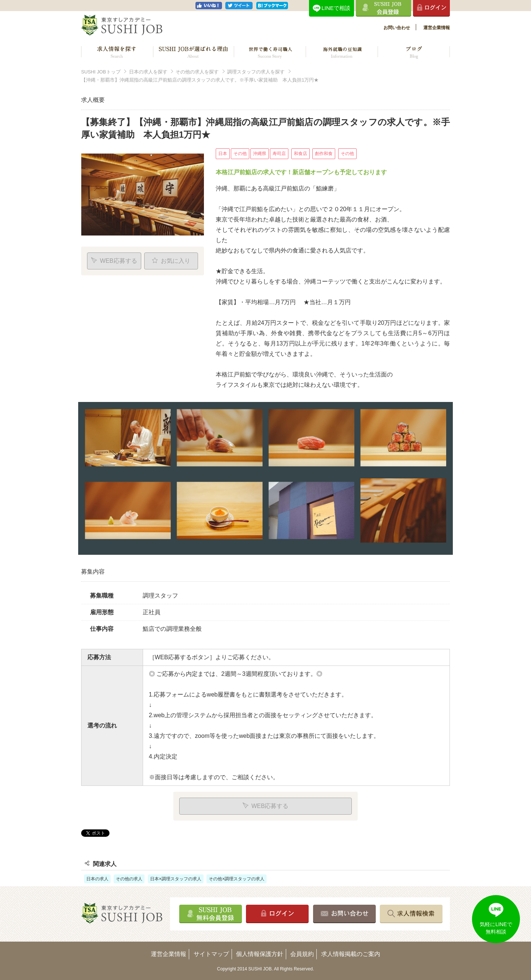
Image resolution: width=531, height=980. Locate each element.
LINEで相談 (336, 8)
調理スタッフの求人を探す (256, 72)
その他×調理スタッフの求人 (237, 879)
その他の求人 (129, 879)
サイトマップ (211, 954)
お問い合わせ (397, 28)
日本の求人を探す (148, 72)
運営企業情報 (437, 28)
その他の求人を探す (197, 72)
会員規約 (302, 954)
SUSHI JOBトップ (101, 72)
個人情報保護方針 (260, 954)
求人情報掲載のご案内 (351, 954)
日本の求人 (97, 879)
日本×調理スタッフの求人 (176, 879)
